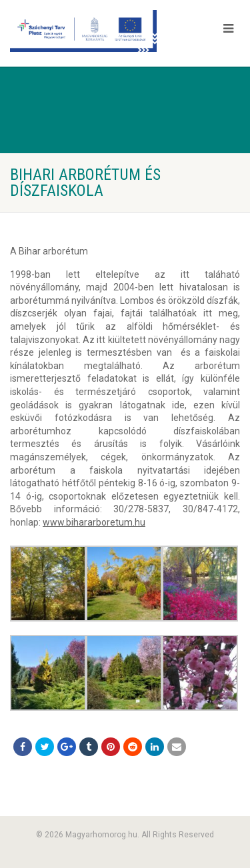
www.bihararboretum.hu (94, 522)
